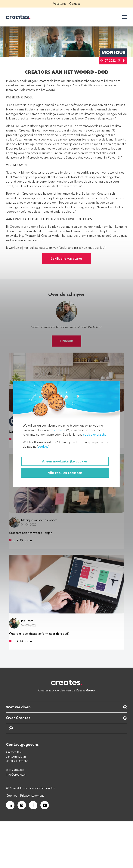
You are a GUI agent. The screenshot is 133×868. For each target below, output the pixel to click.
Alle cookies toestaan (65, 473)
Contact (75, 4)
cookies (59, 430)
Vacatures (60, 4)
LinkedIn (66, 341)
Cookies (12, 796)
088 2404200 (15, 770)
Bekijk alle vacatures (67, 259)
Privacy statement (32, 796)
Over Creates (18, 718)
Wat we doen (18, 707)
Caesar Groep (85, 690)
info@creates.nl (16, 775)
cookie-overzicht (94, 435)
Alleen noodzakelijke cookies (65, 461)
